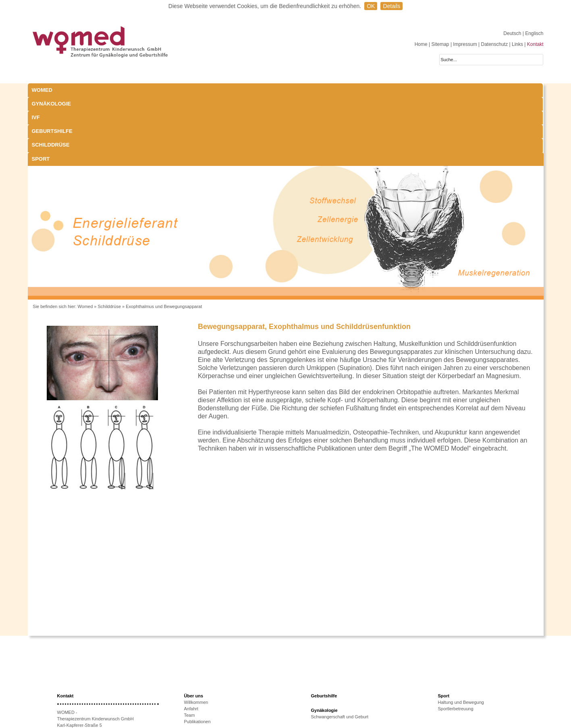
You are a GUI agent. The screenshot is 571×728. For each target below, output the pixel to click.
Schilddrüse (309, 90)
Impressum (465, 44)
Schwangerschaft (328, 682)
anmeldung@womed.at (95, 689)
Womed (85, 238)
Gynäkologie (116, 90)
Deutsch (513, 33)
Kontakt (535, 44)
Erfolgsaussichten (202, 699)
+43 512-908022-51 (86, 682)
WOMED (42, 90)
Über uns (194, 627)
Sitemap (440, 44)
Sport (363, 90)
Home (421, 44)
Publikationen (197, 653)
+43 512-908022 (90, 676)
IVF (165, 90)
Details (391, 6)
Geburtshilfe (246, 90)
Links (517, 44)
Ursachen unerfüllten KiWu (211, 687)
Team (190, 646)
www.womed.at (83, 695)
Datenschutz (494, 44)
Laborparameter (327, 675)
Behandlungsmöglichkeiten (337, 695)
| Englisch (533, 33)
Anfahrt (191, 640)
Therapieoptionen (201, 693)
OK (371, 6)
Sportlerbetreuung (456, 640)
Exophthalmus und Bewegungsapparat (164, 238)
